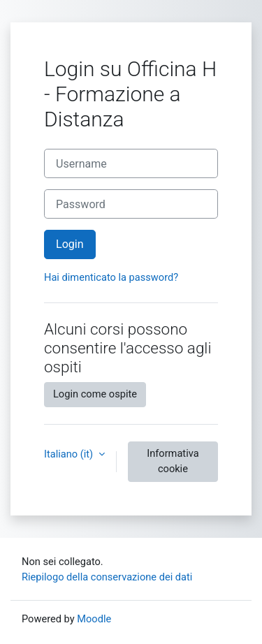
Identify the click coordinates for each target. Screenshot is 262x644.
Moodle (94, 619)
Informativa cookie (173, 461)
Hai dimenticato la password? (111, 277)
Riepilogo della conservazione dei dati (107, 577)
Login (70, 244)
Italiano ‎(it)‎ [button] (70, 454)
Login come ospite (95, 394)
